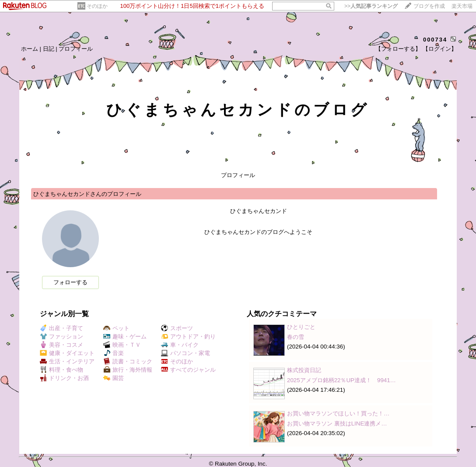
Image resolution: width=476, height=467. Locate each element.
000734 (435, 40)
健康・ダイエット (67, 353)
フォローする (70, 282)
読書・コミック (128, 361)
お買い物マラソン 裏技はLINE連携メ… (337, 423)
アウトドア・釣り (188, 336)
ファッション (61, 336)
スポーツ (177, 328)
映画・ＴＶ (122, 345)
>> (371, 6)
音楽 (114, 353)
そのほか (97, 6)
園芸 (114, 378)
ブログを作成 (429, 6)
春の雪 (296, 337)
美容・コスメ (61, 345)
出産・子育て (61, 328)
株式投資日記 (304, 370)
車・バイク (180, 345)
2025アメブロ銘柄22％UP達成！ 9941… (341, 380)
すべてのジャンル (188, 370)
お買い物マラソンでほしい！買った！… (338, 413)
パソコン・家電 (185, 353)
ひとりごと (301, 327)
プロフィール (76, 49)
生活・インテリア (67, 361)
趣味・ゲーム (125, 336)
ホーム (30, 49)
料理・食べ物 (61, 370)
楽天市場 (462, 6)
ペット (116, 328)
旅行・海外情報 (128, 370)
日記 (49, 49)
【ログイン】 (440, 49)
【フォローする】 (398, 49)
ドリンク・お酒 (64, 378)
